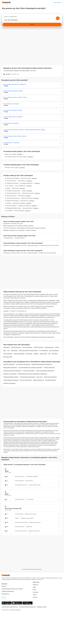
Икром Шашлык (49, 347)
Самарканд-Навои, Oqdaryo (11, 377)
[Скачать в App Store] (17, 603)
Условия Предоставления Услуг (10, 607)
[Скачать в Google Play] (6, 603)
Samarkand (6, 347)
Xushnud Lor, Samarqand (10, 374)
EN (4, 598)
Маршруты (36, 585)
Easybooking (14, 350)
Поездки (35, 597)
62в (49, 354)
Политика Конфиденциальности (27, 607)
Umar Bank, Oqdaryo (50, 380)
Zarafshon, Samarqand (9, 383)
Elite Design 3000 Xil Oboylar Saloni (28, 350)
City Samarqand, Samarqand (27, 377)
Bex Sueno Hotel (8, 357)
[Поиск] (32, 25)
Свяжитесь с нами (42, 607)
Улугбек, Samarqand (49, 367)
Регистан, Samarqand (26, 380)
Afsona (57, 347)
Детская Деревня (27, 347)
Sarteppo (36, 354)
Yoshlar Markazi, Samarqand (11, 380)
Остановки (36, 592)
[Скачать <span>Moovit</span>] (57, 3)
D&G (5, 350)
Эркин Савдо (43, 354)
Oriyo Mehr (55, 354)
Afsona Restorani (8, 354)
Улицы (35, 590)
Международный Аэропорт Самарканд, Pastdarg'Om (32, 374)
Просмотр (20, 154)
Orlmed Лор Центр (38, 347)
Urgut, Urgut (39, 377)
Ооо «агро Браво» (54, 350)
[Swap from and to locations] (58, 18)
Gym (8, 350)
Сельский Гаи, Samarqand (23, 364)
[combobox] (32, 17)
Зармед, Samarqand (38, 380)
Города (35, 595)
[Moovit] (6, 3)
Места (34, 587)
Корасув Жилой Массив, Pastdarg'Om (42, 364)
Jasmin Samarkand (16, 347)
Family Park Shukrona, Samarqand (45, 371)
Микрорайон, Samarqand (10, 367)
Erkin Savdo (29, 354)
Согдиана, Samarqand (29, 371)
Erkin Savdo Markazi (19, 354)
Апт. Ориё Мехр (43, 350)
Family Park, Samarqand (50, 377)
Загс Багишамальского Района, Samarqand (30, 367)
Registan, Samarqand (9, 364)
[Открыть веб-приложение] (27, 603)
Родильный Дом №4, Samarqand (12, 371)
